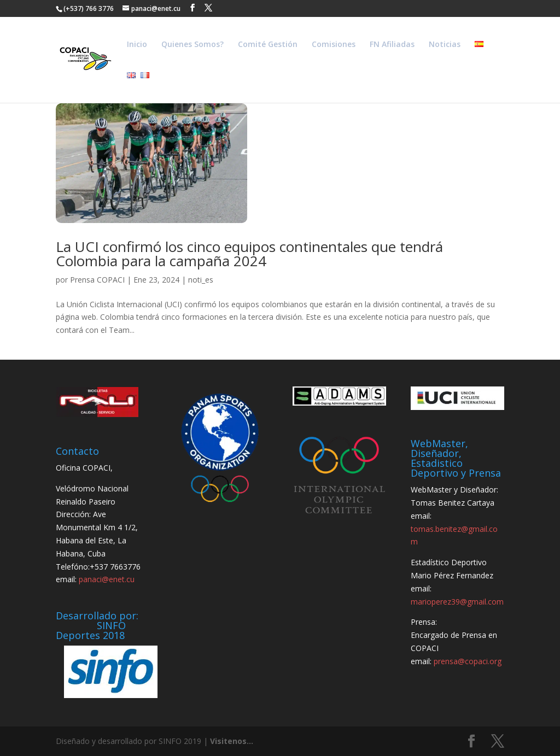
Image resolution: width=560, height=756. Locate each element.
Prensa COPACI (97, 280)
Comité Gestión (268, 45)
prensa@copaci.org (468, 661)
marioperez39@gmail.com (457, 602)
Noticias (445, 45)
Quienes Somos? (192, 45)
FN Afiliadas (392, 45)
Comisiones (334, 45)
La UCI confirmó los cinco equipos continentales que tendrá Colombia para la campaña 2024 (249, 254)
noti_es (201, 280)
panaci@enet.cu (107, 579)
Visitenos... (232, 741)
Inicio (137, 45)
